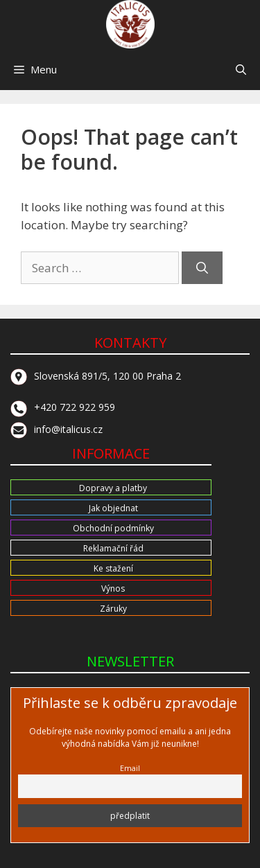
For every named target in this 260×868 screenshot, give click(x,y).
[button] (241, 69)
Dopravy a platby (113, 488)
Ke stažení (113, 568)
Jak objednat (113, 508)
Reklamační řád (113, 548)
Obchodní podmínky (113, 528)
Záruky (113, 609)
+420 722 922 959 (63, 407)
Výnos (113, 588)
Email (130, 768)
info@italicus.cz (57, 429)
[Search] (202, 268)
